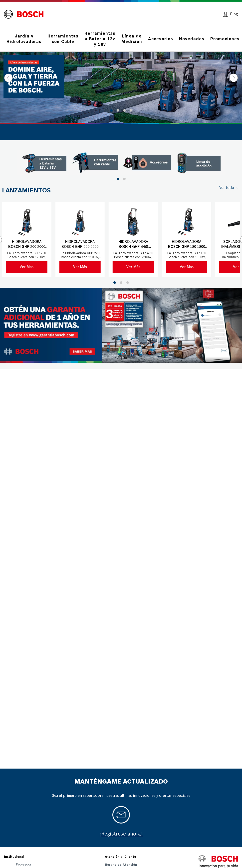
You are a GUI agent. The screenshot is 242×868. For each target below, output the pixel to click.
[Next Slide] (234, 78)
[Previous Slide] (8, 78)
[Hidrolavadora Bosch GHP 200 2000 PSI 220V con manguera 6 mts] (27, 240)
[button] (111, 110)
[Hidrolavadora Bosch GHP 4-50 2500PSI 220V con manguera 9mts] (133, 240)
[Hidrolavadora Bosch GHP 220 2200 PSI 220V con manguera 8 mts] (80, 240)
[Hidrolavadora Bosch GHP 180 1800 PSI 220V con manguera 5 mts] (187, 240)
